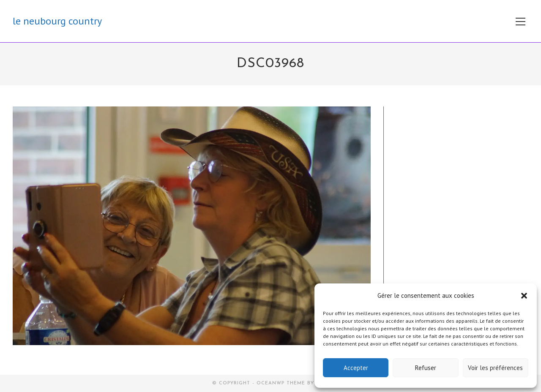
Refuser (426, 368)
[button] (524, 296)
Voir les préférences (495, 368)
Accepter (356, 368)
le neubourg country (57, 21)
